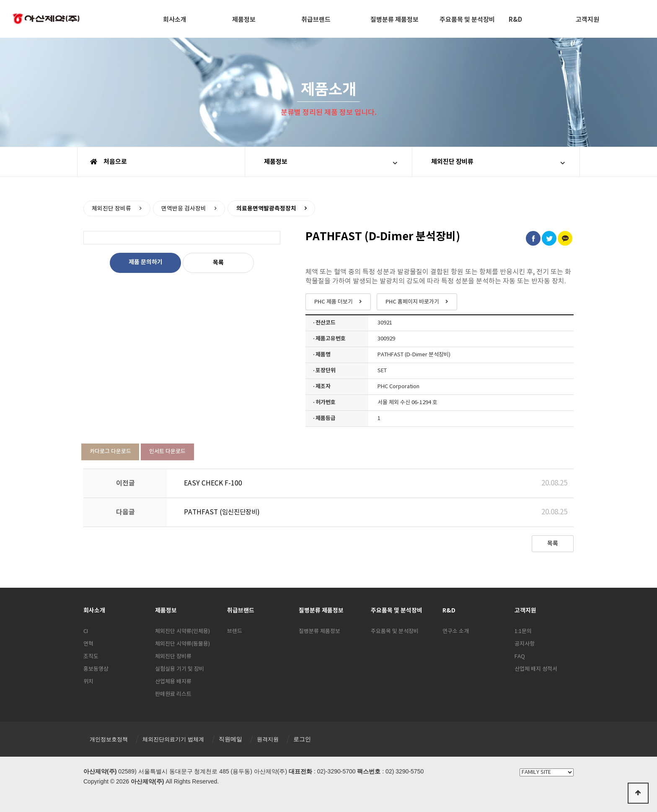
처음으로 (109, 162)
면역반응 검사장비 (185, 208)
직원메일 (238, 739)
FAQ (520, 657)
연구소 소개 (456, 632)
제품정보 (244, 20)
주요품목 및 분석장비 (467, 20)
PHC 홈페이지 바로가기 (417, 302)
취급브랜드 (316, 20)
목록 (218, 263)
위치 (88, 682)
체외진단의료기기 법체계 (178, 739)
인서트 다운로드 (168, 451)
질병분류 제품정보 (394, 20)
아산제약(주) (46, 20)
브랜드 (235, 632)
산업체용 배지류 (173, 682)
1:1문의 (523, 632)
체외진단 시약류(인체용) (182, 632)
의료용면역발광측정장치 (268, 208)
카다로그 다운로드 (110, 451)
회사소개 (175, 20)
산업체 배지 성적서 (536, 669)
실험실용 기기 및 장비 (180, 669)
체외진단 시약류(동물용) (182, 644)
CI (86, 632)
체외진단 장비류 (452, 162)
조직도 (91, 657)
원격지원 (276, 739)
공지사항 (525, 644)
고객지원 (587, 20)
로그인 (311, 739)
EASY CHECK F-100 (213, 483)
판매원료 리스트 (173, 694)
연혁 (88, 644)
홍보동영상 (96, 669)
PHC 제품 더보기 (338, 302)
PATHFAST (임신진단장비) (223, 512)
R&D (515, 20)
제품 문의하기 (146, 262)
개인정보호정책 (110, 739)
